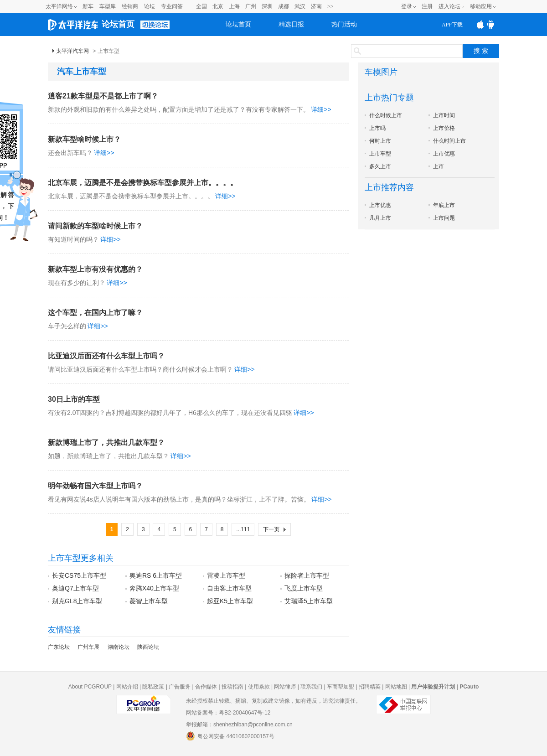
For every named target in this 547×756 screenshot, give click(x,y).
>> (330, 6)
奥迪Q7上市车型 (75, 588)
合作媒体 (206, 687)
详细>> (321, 109)
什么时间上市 (449, 141)
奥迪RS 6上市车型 (156, 575)
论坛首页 (118, 24)
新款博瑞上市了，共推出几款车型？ (106, 443)
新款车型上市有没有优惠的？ (95, 269)
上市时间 (444, 115)
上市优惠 (444, 154)
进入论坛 (449, 6)
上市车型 (380, 154)
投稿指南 (232, 687)
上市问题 (444, 218)
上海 (234, 6)
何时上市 (380, 141)
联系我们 (311, 687)
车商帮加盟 (341, 687)
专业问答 (172, 6)
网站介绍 (127, 687)
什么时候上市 (386, 115)
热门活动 (344, 24)
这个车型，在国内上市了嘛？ (95, 313)
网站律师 (285, 687)
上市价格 (444, 128)
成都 (284, 6)
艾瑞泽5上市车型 (309, 601)
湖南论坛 (119, 647)
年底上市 (444, 205)
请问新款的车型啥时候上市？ (95, 226)
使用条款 (259, 687)
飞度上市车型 (304, 588)
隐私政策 (153, 687)
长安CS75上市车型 (79, 575)
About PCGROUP (90, 687)
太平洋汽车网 (72, 51)
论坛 (150, 6)
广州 (251, 6)
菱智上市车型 (149, 601)
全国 (201, 6)
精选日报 (291, 24)
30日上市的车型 (74, 399)
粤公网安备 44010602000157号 (230, 736)
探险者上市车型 (307, 575)
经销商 (130, 6)
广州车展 (88, 647)
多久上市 (380, 166)
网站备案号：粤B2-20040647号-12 (228, 713)
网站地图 (396, 687)
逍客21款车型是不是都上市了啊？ (103, 96)
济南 (316, 6)
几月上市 (380, 218)
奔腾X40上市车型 (154, 588)
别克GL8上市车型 (77, 601)
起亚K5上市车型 (230, 601)
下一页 (271, 529)
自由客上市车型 (229, 588)
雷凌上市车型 (226, 575)
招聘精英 (370, 687)
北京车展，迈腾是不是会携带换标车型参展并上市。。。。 (143, 183)
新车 (88, 6)
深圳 (267, 6)
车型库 (108, 6)
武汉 (300, 6)
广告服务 (180, 687)
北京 (218, 6)
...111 (243, 529)
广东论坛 (59, 647)
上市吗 (377, 128)
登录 (407, 6)
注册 (427, 6)
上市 (439, 166)
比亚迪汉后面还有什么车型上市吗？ (106, 356)
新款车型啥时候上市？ (84, 139)
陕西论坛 (148, 647)
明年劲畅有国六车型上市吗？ (95, 486)
